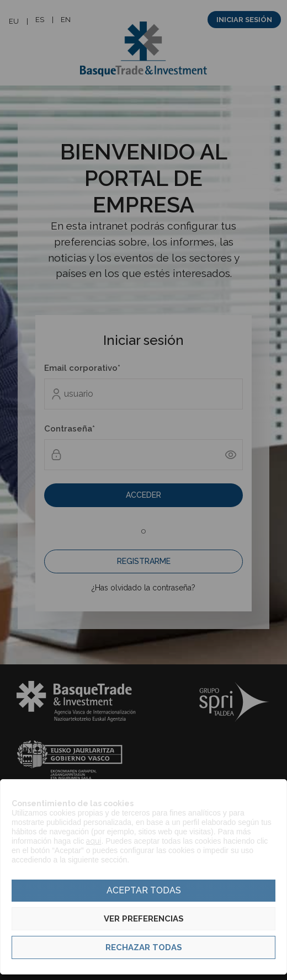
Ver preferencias (144, 919)
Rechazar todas (144, 947)
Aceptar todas (144, 890)
